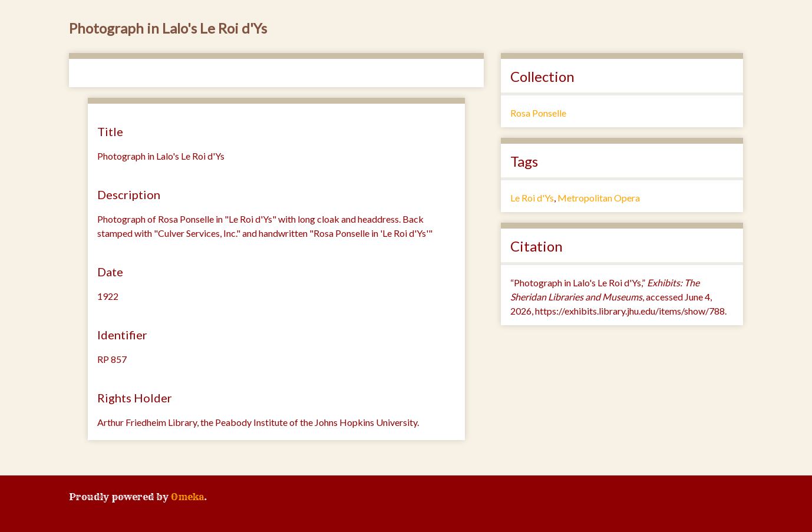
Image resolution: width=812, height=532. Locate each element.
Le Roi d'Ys (532, 198)
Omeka (187, 497)
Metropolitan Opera (599, 198)
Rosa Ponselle (538, 113)
